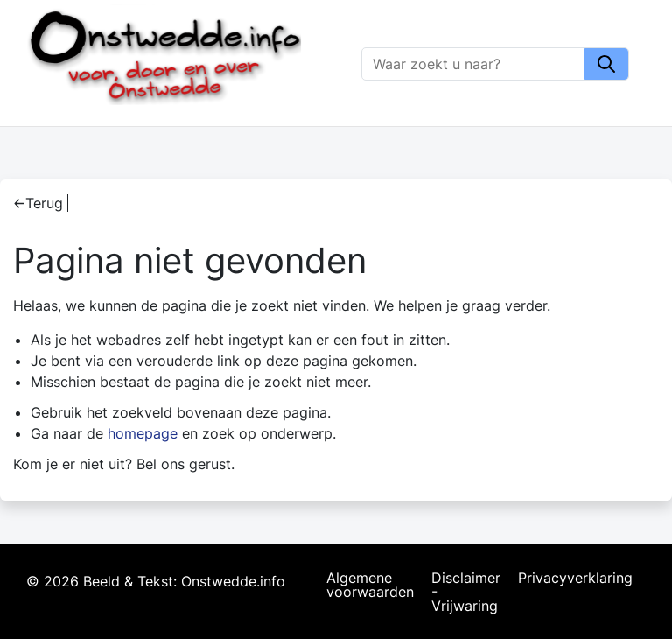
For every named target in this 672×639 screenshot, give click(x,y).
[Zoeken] (473, 64)
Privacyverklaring (575, 579)
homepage (143, 433)
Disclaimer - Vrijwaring (466, 592)
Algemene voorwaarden (370, 586)
